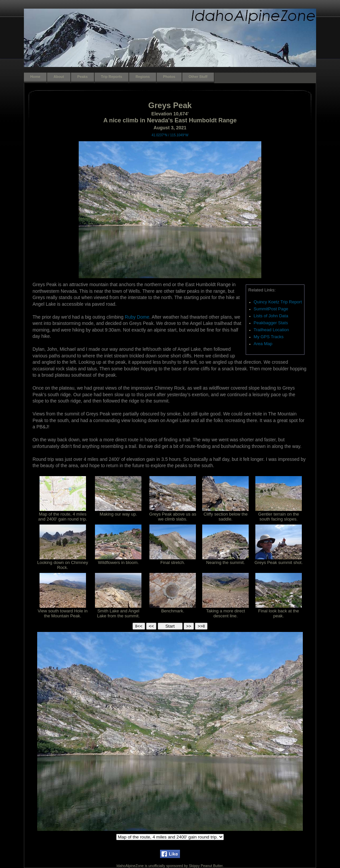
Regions (143, 77)
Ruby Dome (137, 317)
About (59, 77)
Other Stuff (198, 77)
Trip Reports (112, 77)
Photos (169, 77)
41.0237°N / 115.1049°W (170, 135)
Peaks (83, 77)
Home (35, 77)
